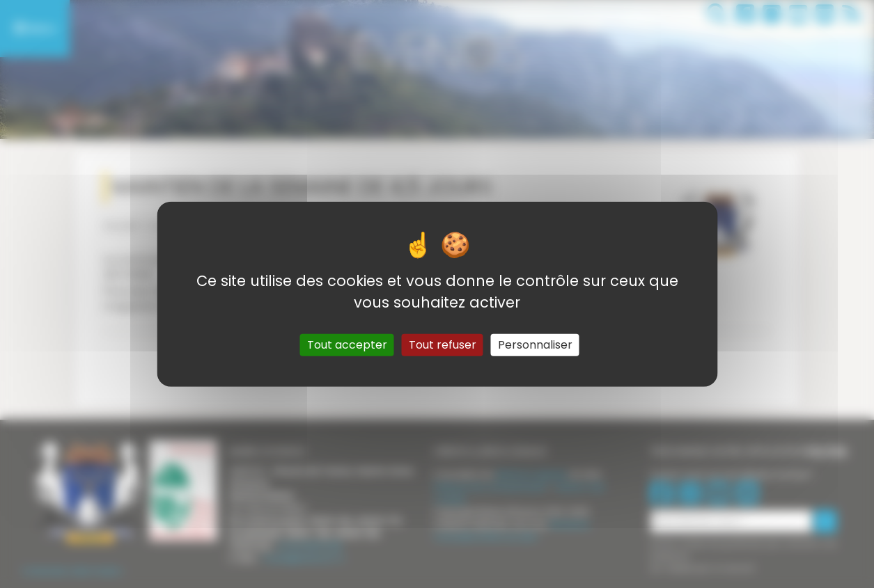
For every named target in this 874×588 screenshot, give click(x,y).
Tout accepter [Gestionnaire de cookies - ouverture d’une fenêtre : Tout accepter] (347, 345)
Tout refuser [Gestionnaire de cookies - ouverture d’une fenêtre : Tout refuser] (443, 345)
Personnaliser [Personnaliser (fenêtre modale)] (535, 345)
